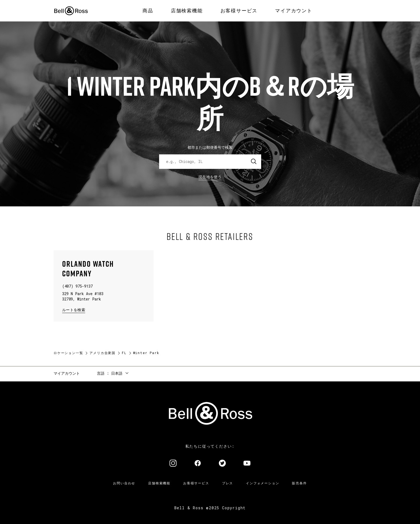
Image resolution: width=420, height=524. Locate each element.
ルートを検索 (74, 309)
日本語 (117, 373)
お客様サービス (196, 483)
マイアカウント (67, 373)
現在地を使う (210, 177)
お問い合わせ (124, 483)
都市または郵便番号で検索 (210, 147)
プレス (228, 483)
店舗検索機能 (159, 483)
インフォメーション (262, 483)
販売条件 (299, 483)
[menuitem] (148, 11)
